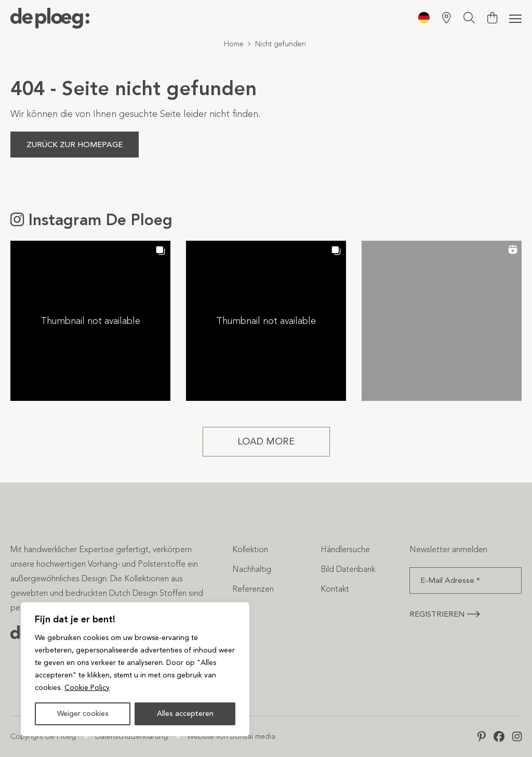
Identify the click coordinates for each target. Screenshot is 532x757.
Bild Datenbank (348, 569)
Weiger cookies (83, 714)
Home (234, 44)
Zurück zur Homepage (75, 145)
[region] (135, 669)
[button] (90, 321)
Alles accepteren (185, 714)
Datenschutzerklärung (131, 736)
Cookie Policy (87, 688)
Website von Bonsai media (231, 736)
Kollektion (250, 549)
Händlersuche (345, 549)
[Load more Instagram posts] (266, 442)
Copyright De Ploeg (43, 736)
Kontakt (335, 589)
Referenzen (253, 589)
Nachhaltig (252, 569)
